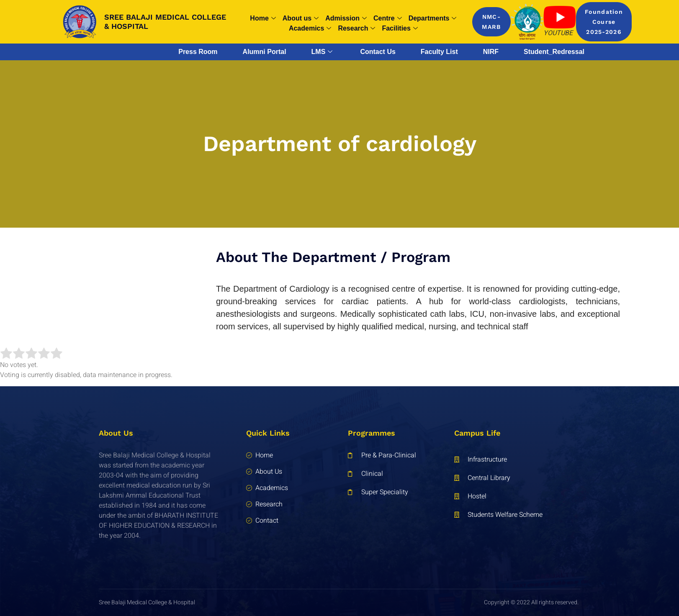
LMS (322, 52)
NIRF (491, 52)
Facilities (400, 28)
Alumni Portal (265, 52)
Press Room (198, 52)
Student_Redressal (554, 52)
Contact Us (378, 52)
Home (263, 18)
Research (356, 28)
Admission (346, 18)
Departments (433, 18)
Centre (388, 18)
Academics (310, 28)
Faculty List (439, 52)
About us (301, 18)
